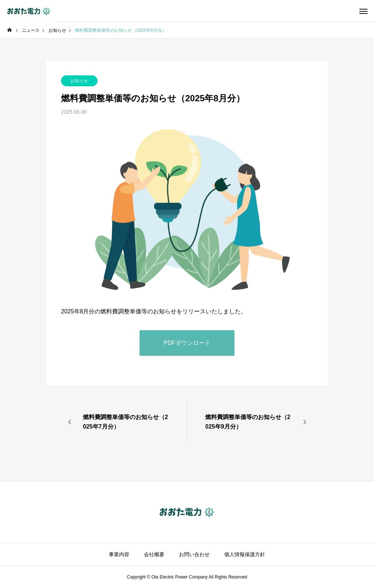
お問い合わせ (194, 554)
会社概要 (154, 554)
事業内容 (119, 554)
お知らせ (79, 81)
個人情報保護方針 (245, 554)
